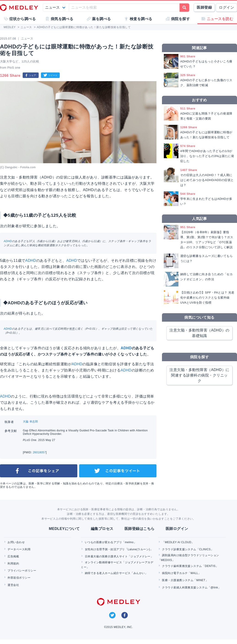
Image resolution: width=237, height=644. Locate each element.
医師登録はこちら (140, 529)
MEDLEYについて (64, 529)
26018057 (39, 452)
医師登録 (204, 7)
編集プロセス (102, 529)
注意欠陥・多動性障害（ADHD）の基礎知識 (199, 333)
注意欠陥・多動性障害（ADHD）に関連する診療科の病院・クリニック (199, 375)
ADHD (8, 241)
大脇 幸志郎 (30, 422)
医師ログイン (177, 529)
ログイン (226, 7)
